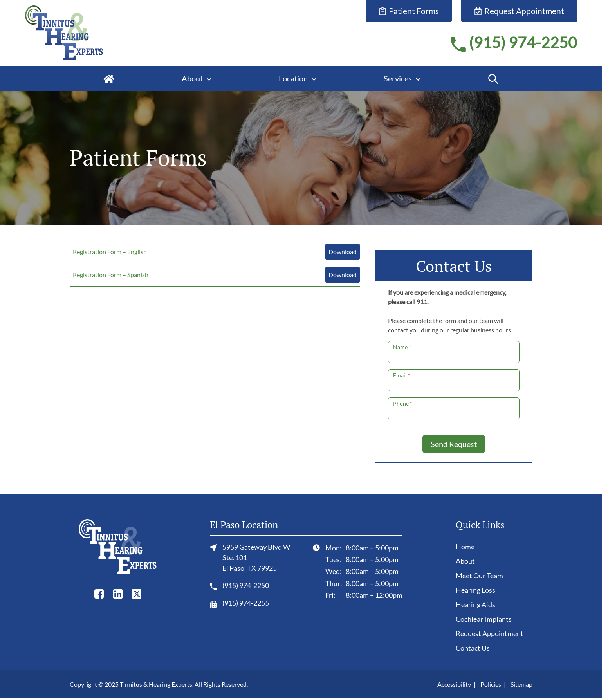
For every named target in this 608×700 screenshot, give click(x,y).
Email (401, 375)
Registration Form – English (110, 252)
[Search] (493, 78)
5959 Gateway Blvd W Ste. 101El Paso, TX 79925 (250, 557)
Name (402, 347)
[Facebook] (99, 593)
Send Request (454, 444)
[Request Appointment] (519, 11)
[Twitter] (137, 593)
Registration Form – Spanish (111, 275)
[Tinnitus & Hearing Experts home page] (64, 32)
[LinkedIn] (118, 593)
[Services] (402, 78)
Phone (402, 403)
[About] (197, 78)
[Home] (109, 78)
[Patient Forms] (409, 11)
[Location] (298, 78)
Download (343, 252)
